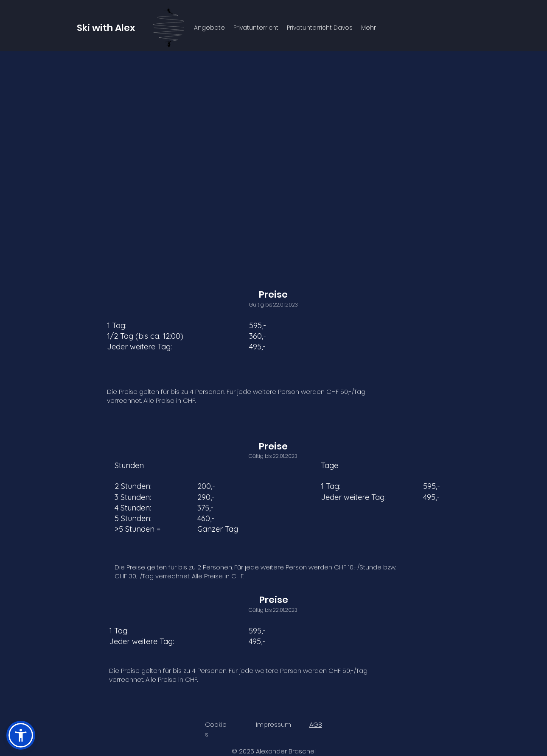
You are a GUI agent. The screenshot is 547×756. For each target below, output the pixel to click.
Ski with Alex (106, 28)
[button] (21, 735)
